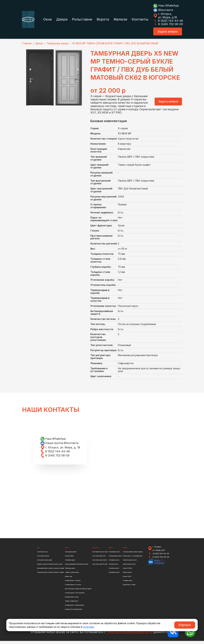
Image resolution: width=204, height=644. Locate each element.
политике (89, 627)
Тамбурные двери (70, 571)
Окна (47, 19)
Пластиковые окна (43, 555)
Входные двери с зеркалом (73, 584)
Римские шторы (127, 575)
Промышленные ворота (115, 559)
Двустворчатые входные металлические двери (78, 592)
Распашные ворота (114, 563)
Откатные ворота (114, 567)
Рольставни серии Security (100, 563)
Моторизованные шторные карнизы (133, 555)
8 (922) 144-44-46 (168, 21)
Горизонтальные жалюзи (130, 563)
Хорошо (185, 625)
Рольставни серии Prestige (100, 567)
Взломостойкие (70, 559)
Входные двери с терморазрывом (75, 608)
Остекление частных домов (45, 563)
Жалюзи (120, 19)
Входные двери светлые (72, 600)
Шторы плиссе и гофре (129, 588)
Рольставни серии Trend (99, 559)
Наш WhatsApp (166, 5)
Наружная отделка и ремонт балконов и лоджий (51, 575)
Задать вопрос (168, 31)
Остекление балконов (43, 559)
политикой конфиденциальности (130, 635)
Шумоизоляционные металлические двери (77, 567)
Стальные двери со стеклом (73, 588)
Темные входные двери (72, 604)
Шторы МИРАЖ (127, 571)
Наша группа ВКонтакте (60, 446)
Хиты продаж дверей (71, 555)
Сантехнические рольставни (100, 555)
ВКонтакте (163, 10)
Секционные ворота (115, 575)
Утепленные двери (70, 563)
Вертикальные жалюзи (129, 567)
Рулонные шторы (128, 584)
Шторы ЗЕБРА (127, 579)
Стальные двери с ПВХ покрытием (75, 596)
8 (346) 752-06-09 (168, 24)
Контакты (140, 19)
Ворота (103, 19)
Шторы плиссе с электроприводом (133, 559)
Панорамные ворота (115, 555)
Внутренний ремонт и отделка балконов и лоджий (51, 571)
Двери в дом (69, 579)
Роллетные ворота (114, 571)
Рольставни (82, 19)
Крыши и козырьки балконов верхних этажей (50, 567)
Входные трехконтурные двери (74, 612)
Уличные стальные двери (72, 575)
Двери (62, 19)
